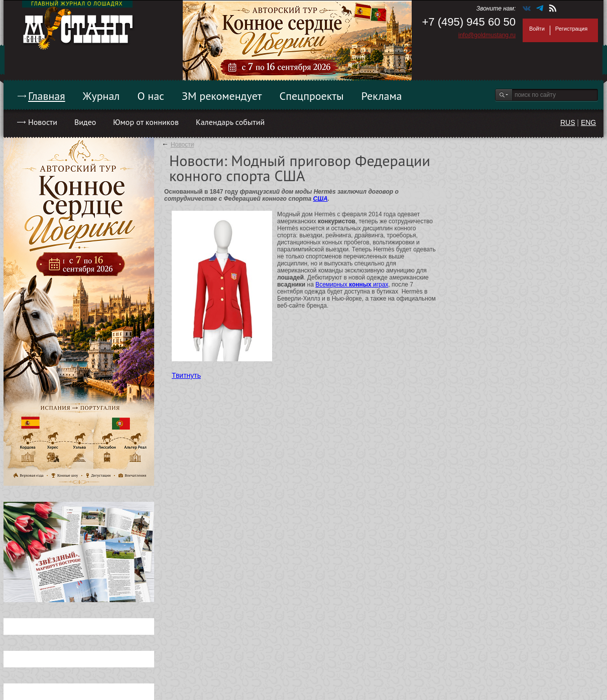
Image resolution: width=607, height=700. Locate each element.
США (321, 199)
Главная (47, 96)
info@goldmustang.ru (487, 35)
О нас (151, 96)
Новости (43, 122)
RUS (568, 122)
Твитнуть (186, 375)
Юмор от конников (146, 122)
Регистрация (571, 29)
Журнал (101, 96)
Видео (85, 122)
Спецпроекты (312, 96)
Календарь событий (230, 122)
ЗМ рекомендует (222, 96)
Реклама (382, 96)
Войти (537, 29)
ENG (588, 122)
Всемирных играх (352, 285)
